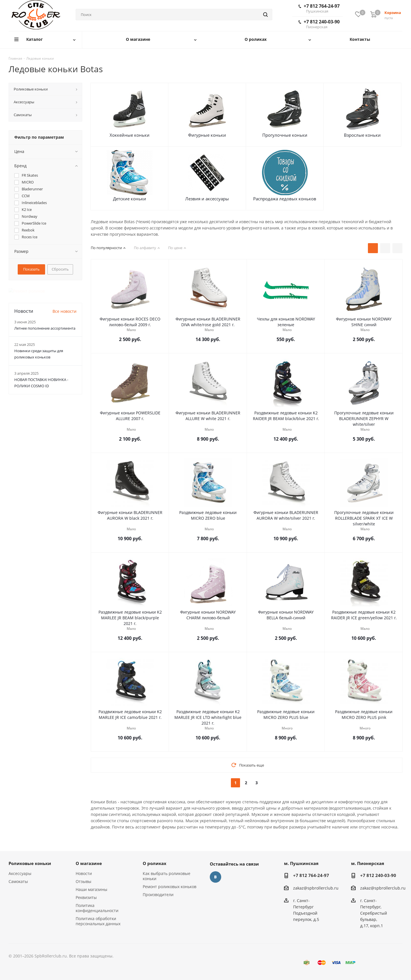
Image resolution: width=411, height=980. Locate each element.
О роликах (155, 863)
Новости (84, 873)
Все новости (65, 305)
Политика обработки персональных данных (98, 921)
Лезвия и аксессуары (207, 199)
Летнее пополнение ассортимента (45, 322)
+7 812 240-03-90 (319, 24)
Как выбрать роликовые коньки (167, 876)
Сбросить (60, 269)
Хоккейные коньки (130, 135)
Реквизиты (86, 897)
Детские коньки (130, 199)
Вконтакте (215, 877)
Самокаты (18, 881)
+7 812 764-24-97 (319, 8)
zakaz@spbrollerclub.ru (316, 888)
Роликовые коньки (30, 863)
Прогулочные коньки (285, 135)
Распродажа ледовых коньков (285, 199)
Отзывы (83, 881)
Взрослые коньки (362, 135)
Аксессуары (20, 873)
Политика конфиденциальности (97, 908)
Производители (158, 895)
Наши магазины (91, 889)
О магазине (89, 863)
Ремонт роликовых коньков (170, 887)
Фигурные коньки (207, 135)
